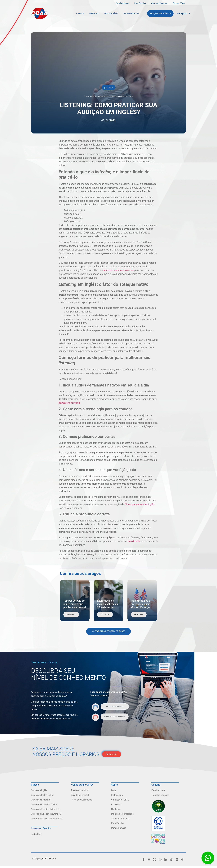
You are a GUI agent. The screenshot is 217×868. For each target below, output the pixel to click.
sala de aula (134, 543)
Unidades (94, 13)
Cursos (80, 13)
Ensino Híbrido (131, 13)
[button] (109, 88)
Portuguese (182, 14)
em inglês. (70, 404)
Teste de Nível (111, 13)
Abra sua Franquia (159, 3)
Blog (93, 98)
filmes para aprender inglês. (140, 506)
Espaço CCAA (179, 3)
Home (87, 98)
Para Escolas (140, 3)
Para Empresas (122, 3)
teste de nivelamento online (119, 272)
